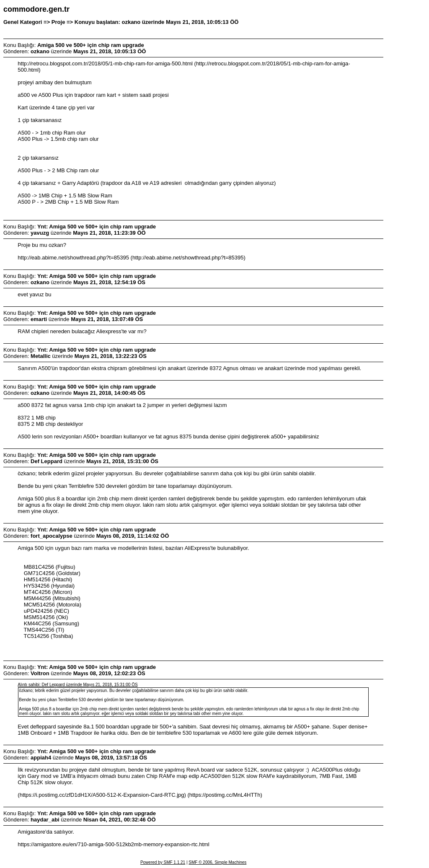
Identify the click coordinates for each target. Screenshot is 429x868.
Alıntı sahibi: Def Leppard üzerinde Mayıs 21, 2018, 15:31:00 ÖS (78, 685)
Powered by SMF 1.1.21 (163, 862)
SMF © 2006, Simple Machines (217, 862)
